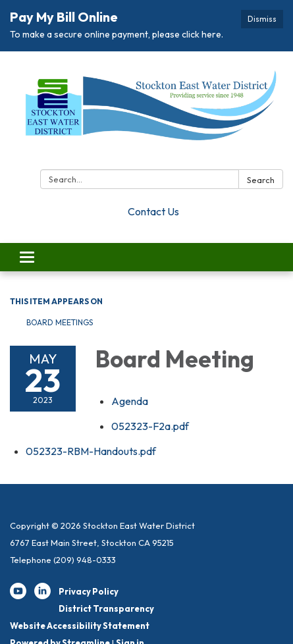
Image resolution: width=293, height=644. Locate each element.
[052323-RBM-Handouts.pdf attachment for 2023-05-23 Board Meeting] (91, 451)
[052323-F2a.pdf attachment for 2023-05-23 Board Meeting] (150, 426)
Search (261, 180)
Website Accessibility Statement (80, 626)
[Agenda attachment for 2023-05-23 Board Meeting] (130, 401)
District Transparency (106, 608)
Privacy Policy (89, 591)
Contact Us (153, 211)
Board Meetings (60, 322)
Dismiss (262, 19)
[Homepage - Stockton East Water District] (146, 113)
